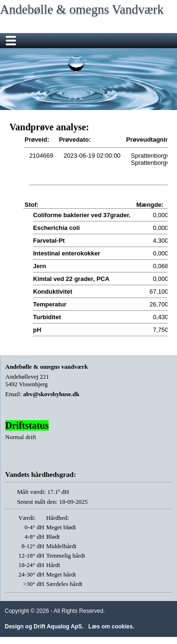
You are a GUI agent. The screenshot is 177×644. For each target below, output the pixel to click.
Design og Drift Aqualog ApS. (44, 627)
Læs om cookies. (111, 627)
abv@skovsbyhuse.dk (51, 394)
